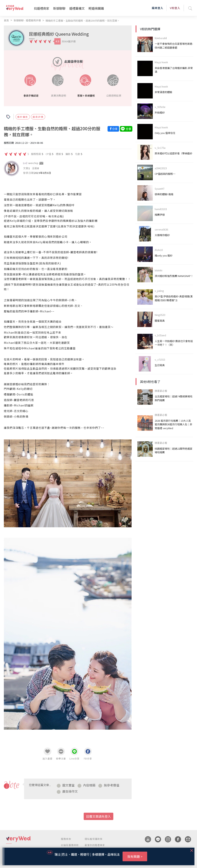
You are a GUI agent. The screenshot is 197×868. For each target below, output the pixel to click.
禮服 (58, 154)
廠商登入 (158, 8)
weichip (33, 163)
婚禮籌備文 (77, 8)
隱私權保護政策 (93, 839)
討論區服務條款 (70, 845)
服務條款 (66, 839)
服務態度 (36, 154)
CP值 (48, 154)
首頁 (6, 20)
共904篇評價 (69, 41)
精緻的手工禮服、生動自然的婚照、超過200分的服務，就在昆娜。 (83, 21)
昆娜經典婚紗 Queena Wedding (59, 34)
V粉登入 (175, 8)
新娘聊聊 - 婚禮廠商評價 (27, 20)
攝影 (68, 154)
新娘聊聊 (59, 8)
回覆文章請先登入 (98, 816)
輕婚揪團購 (96, 8)
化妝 (78, 154)
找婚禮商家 (42, 8)
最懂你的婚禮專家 (95, 845)
